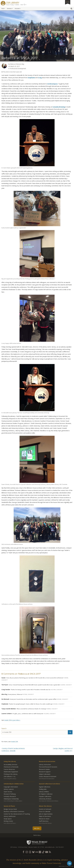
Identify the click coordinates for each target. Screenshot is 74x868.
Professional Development (18, 68)
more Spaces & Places (10, 823)
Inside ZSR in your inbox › (12, 720)
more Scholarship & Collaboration (13, 801)
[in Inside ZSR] (35, 732)
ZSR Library (13, 2)
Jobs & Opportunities (46, 814)
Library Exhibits (44, 792)
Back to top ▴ (37, 835)
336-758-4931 (60, 847)
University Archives (45, 799)
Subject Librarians (45, 774)
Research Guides (44, 769)
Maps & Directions (45, 816)
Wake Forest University (37, 842)
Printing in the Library (11, 774)
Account (17, 8)
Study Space (8, 819)
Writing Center (8, 821)
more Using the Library (10, 779)
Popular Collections (45, 796)
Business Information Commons (14, 811)
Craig (40, 78)
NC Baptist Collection (46, 794)
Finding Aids (43, 789)
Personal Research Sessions (48, 767)
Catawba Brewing (59, 107)
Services (9, 8)
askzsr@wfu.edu (50, 847)
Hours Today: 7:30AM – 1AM (14, 5)
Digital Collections (45, 787)
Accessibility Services (11, 764)
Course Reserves (9, 769)
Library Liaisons (9, 789)
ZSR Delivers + (10, 776)
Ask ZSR (37, 828)
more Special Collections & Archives (48, 801)
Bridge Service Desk (10, 809)
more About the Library (45, 823)
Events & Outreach (45, 809)
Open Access (8, 792)
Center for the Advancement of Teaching (17, 814)
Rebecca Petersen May (17, 64)
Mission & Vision (44, 819)
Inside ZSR (14, 742)
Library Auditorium (10, 816)
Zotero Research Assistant (48, 776)
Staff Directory (44, 821)
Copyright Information (11, 787)
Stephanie (31, 78)
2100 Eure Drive (23, 847)
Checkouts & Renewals (11, 767)
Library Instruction (45, 764)
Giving (68, 2)
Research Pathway (10, 794)
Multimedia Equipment (11, 772)
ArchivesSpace (52, 84)
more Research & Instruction (46, 779)
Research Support (45, 772)
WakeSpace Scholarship (11, 799)
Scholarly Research (10, 796)
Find (3, 8)
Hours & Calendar (45, 811)
